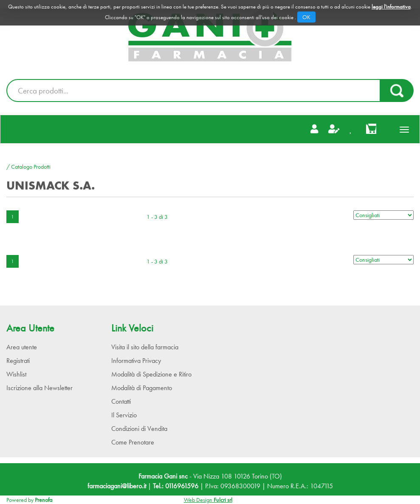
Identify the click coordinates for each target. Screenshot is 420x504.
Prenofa (44, 500)
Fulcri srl (223, 500)
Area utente (22, 347)
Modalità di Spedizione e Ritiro (151, 374)
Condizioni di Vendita (139, 429)
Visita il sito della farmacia (145, 347)
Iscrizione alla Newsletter (39, 388)
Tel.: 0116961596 (176, 486)
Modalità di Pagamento (142, 388)
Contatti (121, 401)
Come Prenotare (133, 442)
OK (306, 17)
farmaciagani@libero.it (117, 486)
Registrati (18, 361)
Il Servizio (124, 415)
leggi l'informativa (391, 7)
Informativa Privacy (136, 361)
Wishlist (16, 374)
